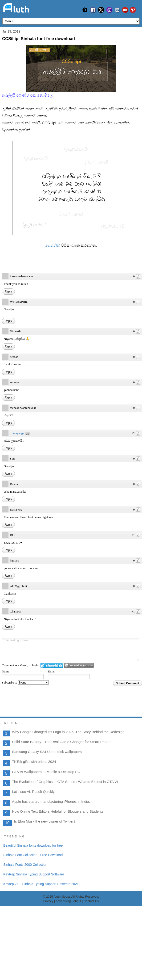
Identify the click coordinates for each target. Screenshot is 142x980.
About (77, 975)
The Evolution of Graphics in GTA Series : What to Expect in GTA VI (65, 782)
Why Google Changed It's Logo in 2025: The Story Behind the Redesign (68, 732)
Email (52, 671)
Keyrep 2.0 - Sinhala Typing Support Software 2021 (41, 957)
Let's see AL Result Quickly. (34, 792)
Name (6, 671)
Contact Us (91, 975)
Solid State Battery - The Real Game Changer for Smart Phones (62, 742)
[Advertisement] (71, 866)
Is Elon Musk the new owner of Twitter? (45, 821)
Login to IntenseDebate (52, 665)
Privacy (48, 975)
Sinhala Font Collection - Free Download (33, 929)
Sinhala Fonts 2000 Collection (25, 938)
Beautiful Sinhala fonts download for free (33, 919)
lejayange (18, 433)
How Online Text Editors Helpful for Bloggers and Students (58, 811)
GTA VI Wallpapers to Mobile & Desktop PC (46, 772)
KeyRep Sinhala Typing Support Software (34, 948)
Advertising (63, 975)
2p (28, 434)
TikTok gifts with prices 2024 (34, 762)
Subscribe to (25, 682)
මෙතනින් (53, 245)
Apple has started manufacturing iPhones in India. (51, 801)
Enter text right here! (70, 650)
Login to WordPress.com (79, 665)
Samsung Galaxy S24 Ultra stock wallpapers (47, 752)
